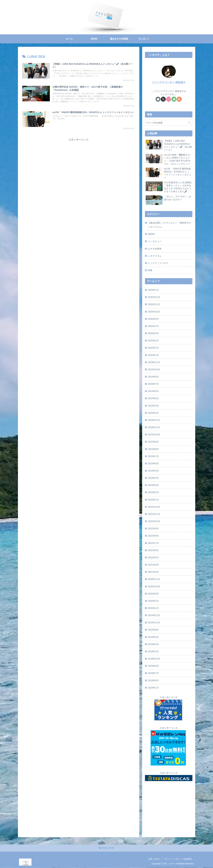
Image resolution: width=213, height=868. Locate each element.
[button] (189, 123)
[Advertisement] (79, 162)
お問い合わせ (154, 859)
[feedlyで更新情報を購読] (174, 99)
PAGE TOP (106, 848)
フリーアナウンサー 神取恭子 (169, 82)
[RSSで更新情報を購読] (179, 99)
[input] (169, 123)
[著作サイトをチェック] (158, 99)
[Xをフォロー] (163, 99)
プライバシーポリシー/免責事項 (178, 859)
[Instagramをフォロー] (169, 99)
